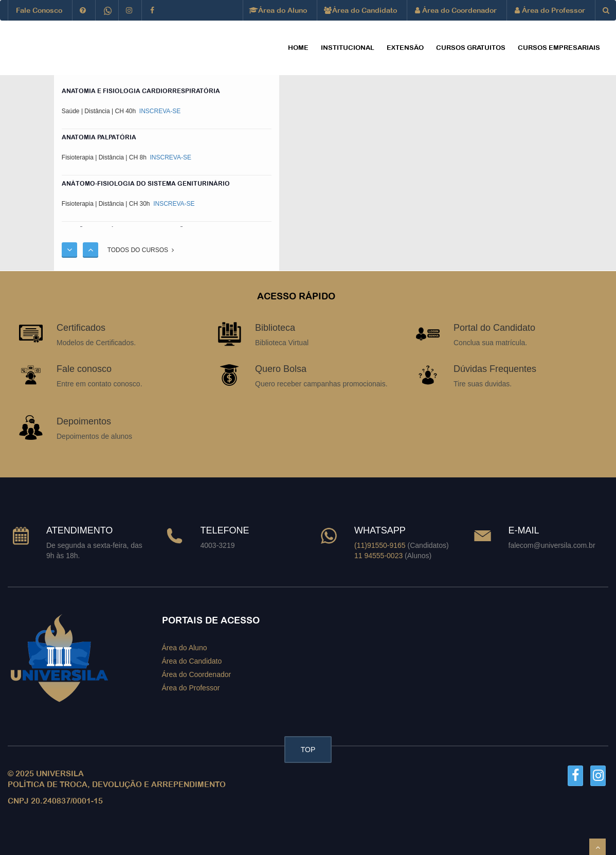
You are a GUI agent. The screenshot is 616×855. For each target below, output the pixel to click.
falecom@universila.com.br (552, 545)
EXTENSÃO (405, 48)
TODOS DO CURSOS (141, 250)
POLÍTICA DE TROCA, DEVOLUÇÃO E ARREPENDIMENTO (117, 784)
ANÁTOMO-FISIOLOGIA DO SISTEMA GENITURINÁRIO (146, 184)
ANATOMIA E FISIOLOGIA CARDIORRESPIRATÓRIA (141, 91)
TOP (308, 750)
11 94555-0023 (378, 556)
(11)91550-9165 (380, 545)
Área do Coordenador (456, 10)
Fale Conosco (39, 10)
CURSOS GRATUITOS (471, 48)
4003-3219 (218, 545)
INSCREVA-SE (159, 111)
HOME (298, 48)
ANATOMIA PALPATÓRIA (99, 137)
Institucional (348, 48)
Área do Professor (550, 10)
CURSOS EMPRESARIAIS (559, 48)
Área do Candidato (361, 10)
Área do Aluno (279, 10)
